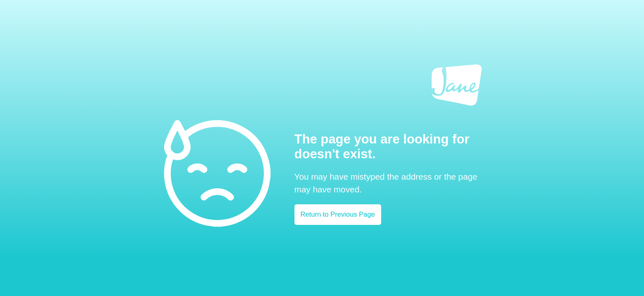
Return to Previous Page (338, 214)
